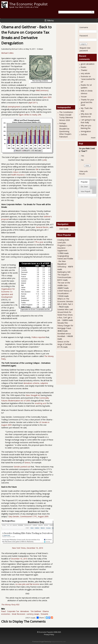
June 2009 (47, 97)
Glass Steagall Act (33, 395)
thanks (84, 67)
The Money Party (8, 605)
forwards (44, 614)
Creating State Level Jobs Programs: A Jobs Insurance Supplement (65, 245)
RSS (18, 605)
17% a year (39, 242)
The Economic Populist (28, 4)
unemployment (14, 107)
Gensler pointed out (22, 467)
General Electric (42, 227)
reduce (16, 172)
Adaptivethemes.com (59, 642)
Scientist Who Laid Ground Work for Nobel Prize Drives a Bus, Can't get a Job (65, 315)
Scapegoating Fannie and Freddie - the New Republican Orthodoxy (65, 261)
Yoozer (84, 97)
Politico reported (38, 337)
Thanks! (84, 70)
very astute (85, 73)
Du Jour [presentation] (84, 187)
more (93, 138)
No (82, 160)
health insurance (18, 175)
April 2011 (33, 103)
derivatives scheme (31, 383)
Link (45, 160)
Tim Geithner (36, 611)
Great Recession (19, 614)
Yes (83, 156)
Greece (27, 463)
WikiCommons (42, 90)
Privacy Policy (49, 634)
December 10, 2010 (19, 559)
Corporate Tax (13, 611)
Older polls (84, 171)
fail (37, 169)
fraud (3, 611)
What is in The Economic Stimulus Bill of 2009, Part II (65, 301)
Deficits (84, 134)
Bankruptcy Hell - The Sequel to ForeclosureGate (64, 275)
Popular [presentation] (84, 182)
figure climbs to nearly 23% (30, 115)
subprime (44, 383)
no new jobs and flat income (27, 584)
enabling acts (40, 403)
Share (40, 618)
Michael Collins (17, 49)
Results (82, 174)
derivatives (25, 611)
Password (84, 36)
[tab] (84, 182)
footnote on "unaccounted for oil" (88, 79)
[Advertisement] (68, 64)
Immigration (86, 131)
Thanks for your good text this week (87, 102)
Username (84, 27)
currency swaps (33, 614)
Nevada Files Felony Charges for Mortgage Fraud (65, 326)
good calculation (88, 64)
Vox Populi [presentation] (86, 191)
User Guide (64, 229)
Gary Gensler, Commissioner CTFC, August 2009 (28, 516)
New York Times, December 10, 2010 (27, 548)
